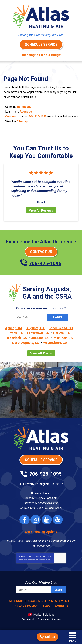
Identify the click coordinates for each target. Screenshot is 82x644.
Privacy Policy (31, 560)
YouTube (47, 520)
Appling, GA (14, 328)
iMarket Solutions (44, 615)
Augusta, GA (35, 328)
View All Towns (41, 353)
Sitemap (22, 121)
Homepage (24, 107)
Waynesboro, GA (55, 343)
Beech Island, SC (61, 328)
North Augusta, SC (26, 343)
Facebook (25, 520)
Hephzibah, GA (16, 338)
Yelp (58, 520)
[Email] (41, 590)
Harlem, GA (61, 333)
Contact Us (13, 116)
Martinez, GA (63, 338)
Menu (73, 641)
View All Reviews (41, 210)
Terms (62, 562)
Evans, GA (16, 333)
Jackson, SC (40, 338)
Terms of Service (43, 560)
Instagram (36, 520)
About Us (26, 112)
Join (59, 590)
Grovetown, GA (38, 333)
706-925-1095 (38, 116)
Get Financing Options (41, 532)
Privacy (57, 562)
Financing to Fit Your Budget (41, 55)
